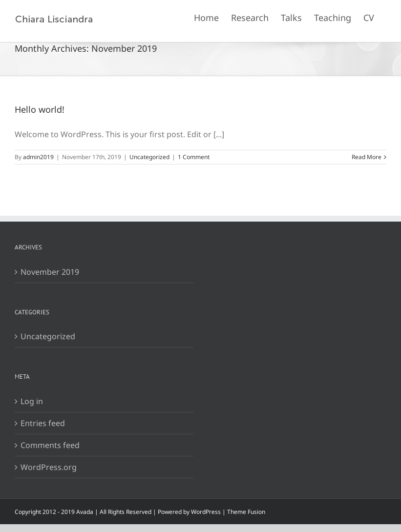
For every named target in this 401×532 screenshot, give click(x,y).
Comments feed (50, 445)
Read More (367, 157)
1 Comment (194, 157)
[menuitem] (206, 17)
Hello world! (40, 109)
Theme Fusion (246, 512)
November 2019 (50, 272)
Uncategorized (149, 157)
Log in (32, 401)
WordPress (206, 512)
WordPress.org (49, 467)
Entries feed (43, 423)
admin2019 (38, 157)
